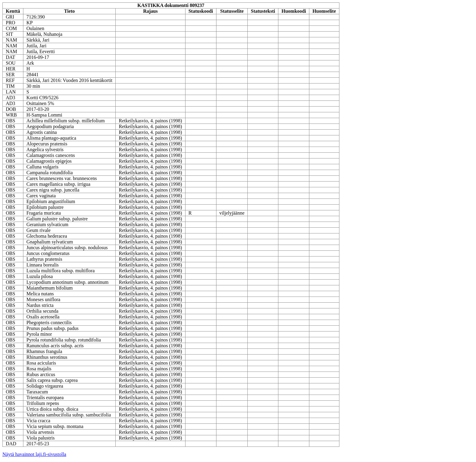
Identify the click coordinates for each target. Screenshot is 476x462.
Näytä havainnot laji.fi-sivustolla (34, 454)
